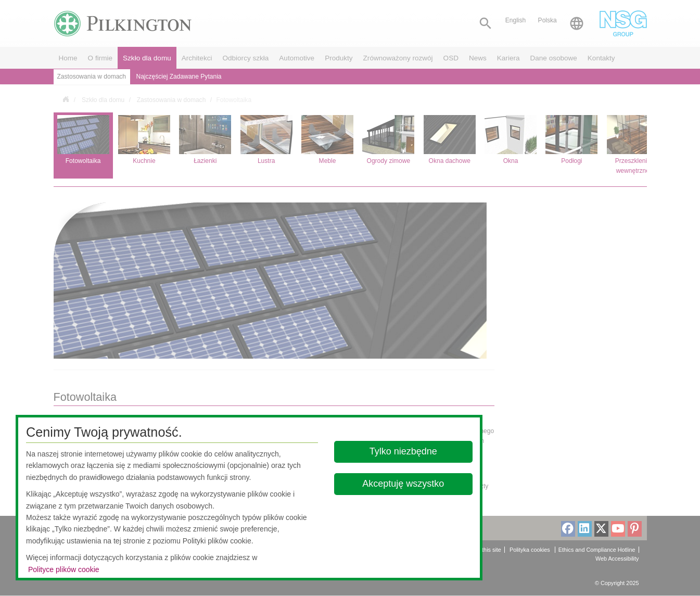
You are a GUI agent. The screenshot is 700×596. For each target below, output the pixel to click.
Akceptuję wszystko (403, 484)
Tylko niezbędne (403, 451)
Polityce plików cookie (64, 569)
